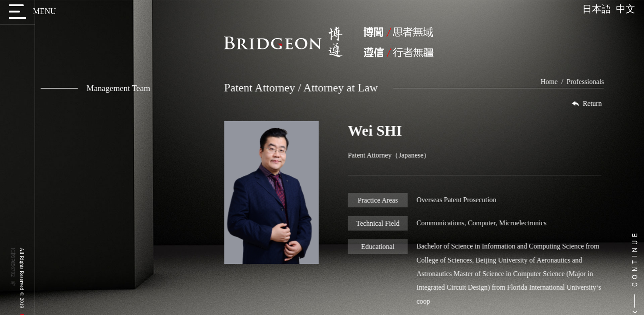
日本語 (599, 9)
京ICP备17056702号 (13, 262)
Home (560, 82)
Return (597, 104)
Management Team (90, 88)
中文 (626, 9)
